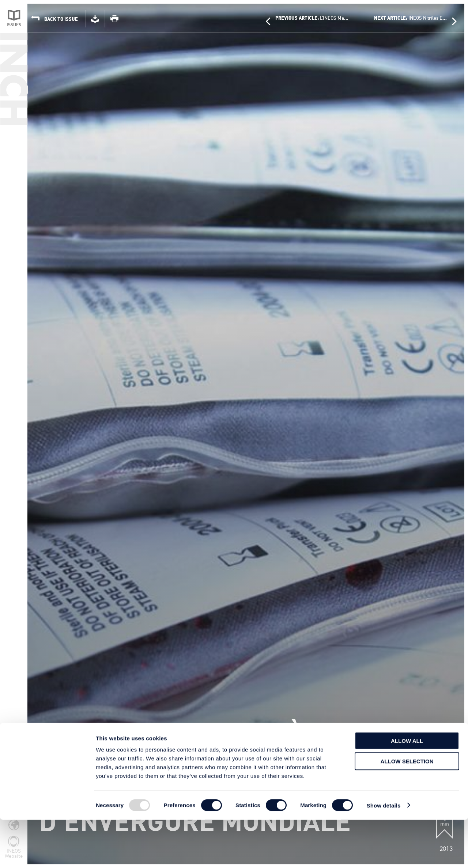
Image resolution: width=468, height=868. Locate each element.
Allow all (407, 789)
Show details (384, 854)
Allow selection (407, 810)
